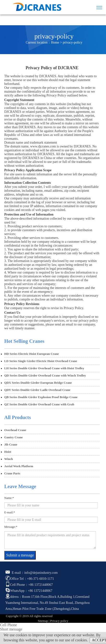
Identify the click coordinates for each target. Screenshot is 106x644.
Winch (9, 459)
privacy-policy (73, 42)
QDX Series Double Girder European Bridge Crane (38, 383)
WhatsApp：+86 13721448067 (29, 591)
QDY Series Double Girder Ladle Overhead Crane (37, 390)
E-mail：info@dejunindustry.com (31, 573)
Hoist (8, 452)
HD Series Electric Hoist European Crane (32, 354)
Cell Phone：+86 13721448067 (29, 585)
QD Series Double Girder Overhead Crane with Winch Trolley (45, 376)
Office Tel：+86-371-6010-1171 (30, 579)
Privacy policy (59, 621)
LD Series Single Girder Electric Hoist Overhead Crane (41, 361)
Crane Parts (12, 473)
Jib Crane (11, 445)
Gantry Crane (14, 437)
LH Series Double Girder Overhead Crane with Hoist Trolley (44, 368)
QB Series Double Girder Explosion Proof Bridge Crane (41, 397)
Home (55, 42)
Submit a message (20, 555)
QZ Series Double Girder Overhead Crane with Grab (39, 404)
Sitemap (43, 621)
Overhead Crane (15, 430)
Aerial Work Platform (19, 466)
